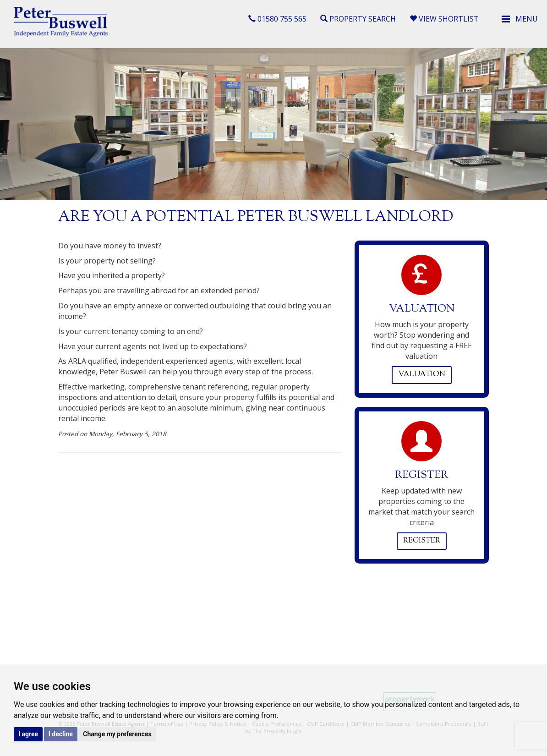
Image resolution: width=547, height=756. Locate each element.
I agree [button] (28, 734)
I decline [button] (61, 734)
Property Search (358, 19)
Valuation (422, 375)
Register (422, 541)
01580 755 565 (277, 19)
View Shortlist (444, 19)
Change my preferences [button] (117, 734)
